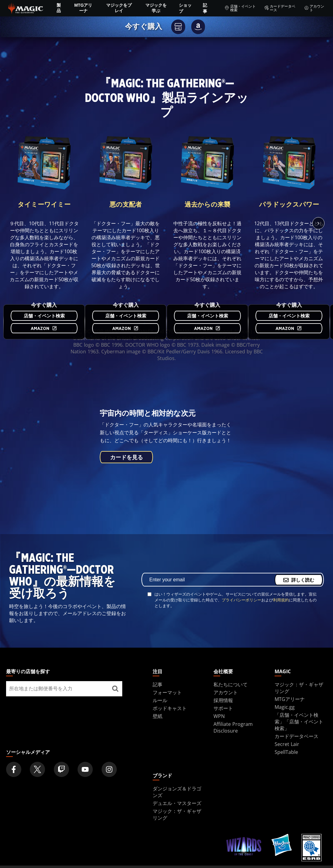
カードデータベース (280, 8)
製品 (59, 8)
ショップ (185, 8)
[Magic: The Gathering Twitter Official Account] (37, 769)
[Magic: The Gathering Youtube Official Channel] (85, 769)
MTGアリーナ (83, 8)
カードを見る (126, 458)
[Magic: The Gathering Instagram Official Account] (109, 769)
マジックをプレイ (119, 8)
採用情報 (223, 700)
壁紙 (158, 716)
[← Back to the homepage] (26, 8)
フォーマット (167, 692)
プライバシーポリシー (241, 600)
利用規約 (281, 600)
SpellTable (286, 752)
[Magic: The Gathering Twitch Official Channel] (61, 769)
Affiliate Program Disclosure (233, 727)
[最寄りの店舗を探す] (115, 689)
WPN (219, 716)
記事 (205, 8)
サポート (223, 708)
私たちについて (231, 684)
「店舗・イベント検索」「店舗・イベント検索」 (299, 722)
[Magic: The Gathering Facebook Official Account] (14, 769)
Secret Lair (287, 744)
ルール (160, 700)
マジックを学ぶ (156, 8)
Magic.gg (285, 707)
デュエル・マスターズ (177, 803)
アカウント (314, 8)
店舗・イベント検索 (240, 8)
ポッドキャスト (170, 708)
